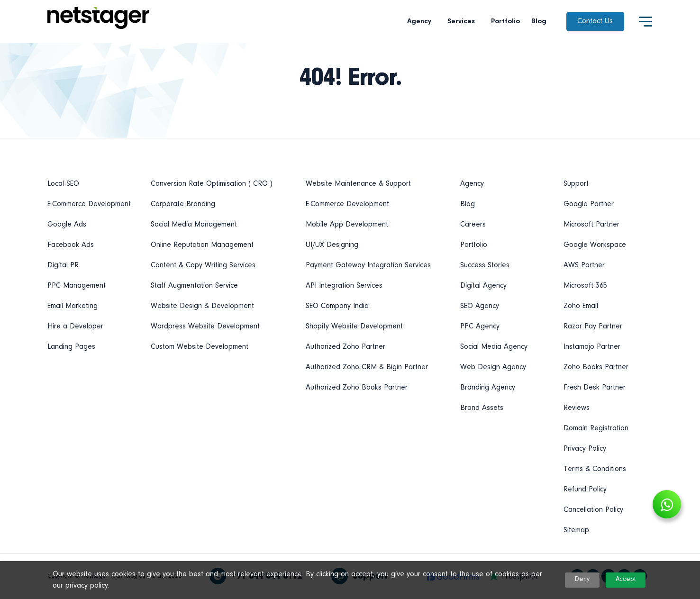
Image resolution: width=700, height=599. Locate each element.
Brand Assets (482, 408)
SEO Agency (480, 306)
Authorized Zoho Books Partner (357, 388)
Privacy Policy (585, 449)
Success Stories (485, 265)
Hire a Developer (75, 327)
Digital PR (63, 265)
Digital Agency (483, 286)
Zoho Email (581, 306)
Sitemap (576, 530)
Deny (582, 580)
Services (464, 22)
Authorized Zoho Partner (345, 347)
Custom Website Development (200, 347)
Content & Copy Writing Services (203, 265)
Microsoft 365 (585, 286)
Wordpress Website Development (205, 327)
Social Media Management (194, 225)
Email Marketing (73, 306)
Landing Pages (71, 347)
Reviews (577, 408)
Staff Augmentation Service (194, 286)
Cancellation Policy (593, 510)
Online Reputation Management (202, 245)
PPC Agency (480, 327)
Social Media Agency (494, 347)
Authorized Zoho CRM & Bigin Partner (367, 367)
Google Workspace (595, 245)
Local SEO (63, 184)
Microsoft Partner (591, 225)
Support (576, 184)
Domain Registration (596, 428)
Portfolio (505, 22)
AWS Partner (584, 265)
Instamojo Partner (592, 347)
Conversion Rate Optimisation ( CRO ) (212, 184)
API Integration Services (344, 286)
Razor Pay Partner (593, 327)
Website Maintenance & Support (358, 184)
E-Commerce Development (89, 204)
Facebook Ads (71, 245)
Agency (422, 22)
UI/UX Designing (332, 245)
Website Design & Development (202, 306)
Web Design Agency (493, 367)
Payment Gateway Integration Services (368, 265)
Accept (626, 580)
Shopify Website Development (354, 327)
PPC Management (77, 286)
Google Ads (67, 225)
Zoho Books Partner (596, 367)
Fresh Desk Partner (595, 388)
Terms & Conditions (595, 469)
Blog (539, 22)
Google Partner (589, 204)
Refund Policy (585, 490)
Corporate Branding (183, 204)
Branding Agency (488, 388)
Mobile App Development (347, 225)
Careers (473, 225)
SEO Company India (337, 306)
